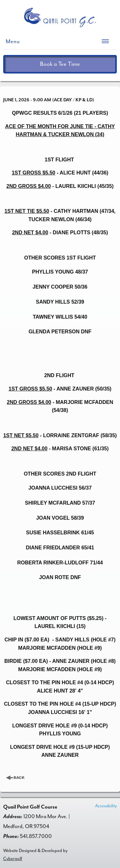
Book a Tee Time (60, 64)
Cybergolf (13, 859)
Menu (13, 41)
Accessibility (106, 806)
